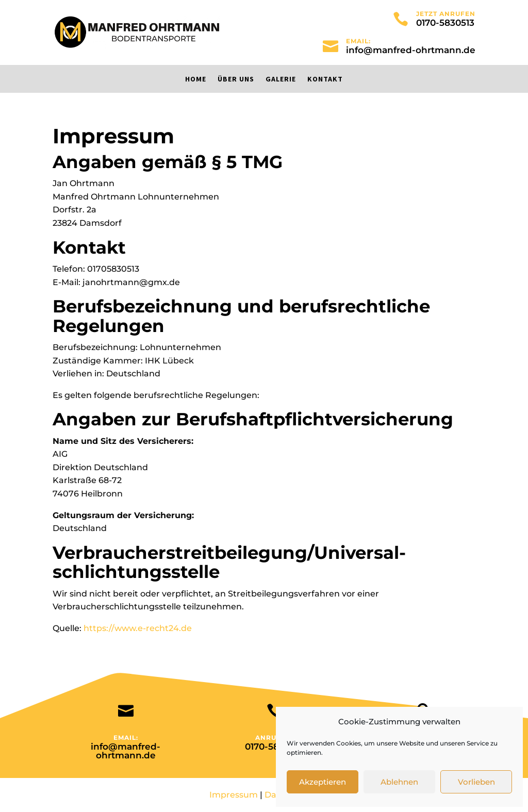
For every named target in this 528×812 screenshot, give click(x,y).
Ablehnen (399, 782)
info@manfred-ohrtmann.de (411, 50)
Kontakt (325, 79)
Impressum (234, 795)
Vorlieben (476, 782)
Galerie (281, 79)
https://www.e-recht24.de (138, 628)
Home (196, 79)
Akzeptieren (323, 782)
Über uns (236, 79)
